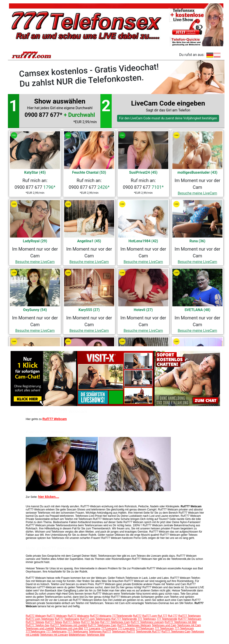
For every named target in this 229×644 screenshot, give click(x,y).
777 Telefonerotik (167, 619)
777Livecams (109, 628)
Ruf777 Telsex (54, 622)
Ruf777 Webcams (78, 616)
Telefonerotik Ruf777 (148, 632)
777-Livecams (126, 628)
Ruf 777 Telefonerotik (124, 619)
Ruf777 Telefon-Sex (38, 625)
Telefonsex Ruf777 (100, 632)
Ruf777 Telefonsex (189, 616)
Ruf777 (137, 616)
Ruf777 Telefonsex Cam (102, 625)
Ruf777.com (150, 616)
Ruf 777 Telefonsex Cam (115, 622)
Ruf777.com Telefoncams (95, 619)
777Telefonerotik (122, 616)
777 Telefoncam (164, 628)
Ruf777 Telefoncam (190, 619)
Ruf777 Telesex (35, 622)
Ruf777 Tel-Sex (90, 622)
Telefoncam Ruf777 (124, 632)
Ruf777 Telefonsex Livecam (147, 622)
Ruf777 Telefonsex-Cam (176, 632)
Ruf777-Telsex (72, 622)
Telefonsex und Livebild (40, 628)
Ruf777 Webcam (55, 419)
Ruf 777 (162, 616)
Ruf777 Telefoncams (67, 619)
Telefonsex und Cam (164, 625)
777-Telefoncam (184, 628)
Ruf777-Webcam (57, 616)
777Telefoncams (36, 632)
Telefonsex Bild (96, 635)
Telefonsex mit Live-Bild (69, 628)
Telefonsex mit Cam (189, 625)
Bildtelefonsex (77, 635)
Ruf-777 (173, 616)
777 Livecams (92, 628)
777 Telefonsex (147, 619)
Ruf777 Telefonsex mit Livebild (69, 625)
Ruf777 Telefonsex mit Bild (180, 622)
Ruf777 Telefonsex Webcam (134, 625)
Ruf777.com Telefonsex (40, 619)
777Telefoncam (145, 628)
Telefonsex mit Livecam (54, 635)
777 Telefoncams (57, 632)
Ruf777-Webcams (101, 616)
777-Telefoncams (78, 632)
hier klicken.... (49, 497)
